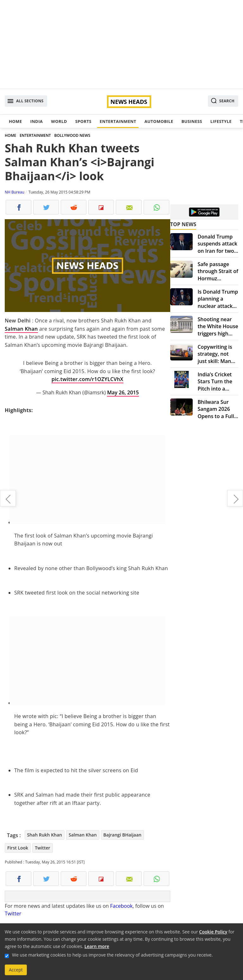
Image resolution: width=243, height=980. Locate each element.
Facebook (121, 906)
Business (192, 121)
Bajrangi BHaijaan (122, 835)
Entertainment (118, 121)
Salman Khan (21, 329)
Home (15, 121)
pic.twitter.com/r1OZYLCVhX (87, 379)
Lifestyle (221, 121)
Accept (16, 970)
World (59, 121)
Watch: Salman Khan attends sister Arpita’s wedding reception (8, 498)
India (36, 121)
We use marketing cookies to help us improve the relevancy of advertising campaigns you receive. (112, 955)
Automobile (159, 121)
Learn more (97, 946)
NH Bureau (15, 192)
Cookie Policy (213, 932)
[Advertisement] (121, 44)
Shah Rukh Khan (45, 835)
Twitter (42, 848)
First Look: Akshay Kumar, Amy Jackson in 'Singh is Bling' (235, 498)
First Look (18, 848)
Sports (83, 121)
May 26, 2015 (123, 392)
